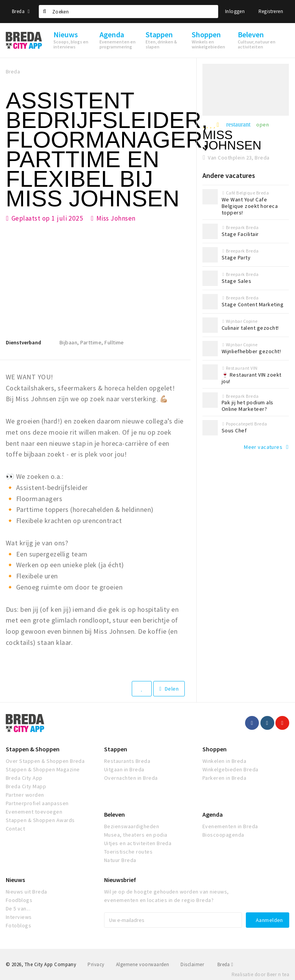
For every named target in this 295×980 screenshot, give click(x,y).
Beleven (114, 814)
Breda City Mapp (26, 786)
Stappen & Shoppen (33, 749)
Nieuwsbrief (120, 880)
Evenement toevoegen (34, 812)
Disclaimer (192, 964)
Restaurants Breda (127, 761)
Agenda (213, 814)
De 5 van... (18, 909)
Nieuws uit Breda (27, 892)
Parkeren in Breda (224, 778)
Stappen (116, 749)
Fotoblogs (18, 925)
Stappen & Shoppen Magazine (43, 769)
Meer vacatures (263, 447)
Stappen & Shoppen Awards (40, 820)
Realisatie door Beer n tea (260, 974)
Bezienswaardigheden (132, 826)
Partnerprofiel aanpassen (37, 803)
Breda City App (24, 778)
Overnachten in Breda (131, 778)
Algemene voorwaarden (143, 964)
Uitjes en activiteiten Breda (138, 843)
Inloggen (235, 11)
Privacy (96, 964)
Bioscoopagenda (223, 835)
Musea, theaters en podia (136, 835)
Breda (21, 11)
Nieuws (15, 880)
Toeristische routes (128, 852)
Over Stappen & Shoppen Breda (45, 761)
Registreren (271, 11)
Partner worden (25, 795)
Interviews (19, 917)
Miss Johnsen (116, 218)
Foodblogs (19, 900)
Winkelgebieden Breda (230, 769)
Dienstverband (23, 342)
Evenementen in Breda (230, 826)
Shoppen (215, 749)
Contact (15, 829)
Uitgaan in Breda (124, 769)
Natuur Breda (120, 860)
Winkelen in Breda (224, 761)
